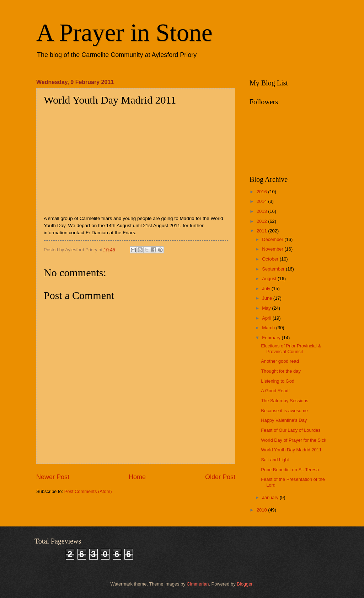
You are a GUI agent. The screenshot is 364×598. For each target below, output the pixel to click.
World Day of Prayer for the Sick (294, 440)
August (270, 279)
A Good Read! (275, 391)
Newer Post (53, 477)
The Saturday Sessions (285, 401)
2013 (262, 211)
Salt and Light (275, 460)
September (274, 269)
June (268, 298)
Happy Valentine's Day (284, 420)
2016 (262, 192)
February (272, 338)
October (271, 259)
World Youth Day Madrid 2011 (291, 450)
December (273, 239)
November (273, 249)
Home (137, 477)
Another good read (280, 361)
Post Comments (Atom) (88, 491)
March (269, 328)
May (267, 308)
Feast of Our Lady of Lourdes (291, 430)
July (267, 288)
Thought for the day (281, 371)
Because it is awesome (284, 411)
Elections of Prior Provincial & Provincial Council (291, 348)
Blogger (245, 584)
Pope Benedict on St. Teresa (290, 470)
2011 (262, 231)
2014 (262, 201)
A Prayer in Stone (124, 33)
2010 (262, 510)
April (267, 318)
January (271, 497)
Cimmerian (198, 584)
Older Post (220, 477)
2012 (262, 221)
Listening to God (278, 381)
